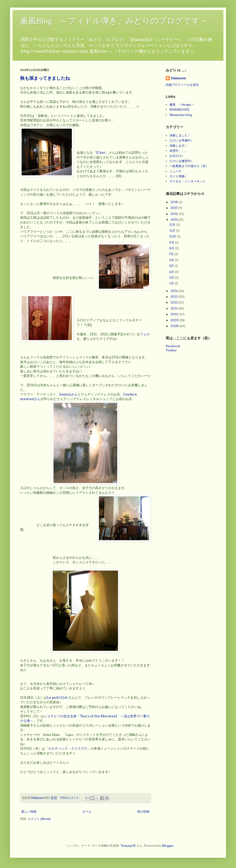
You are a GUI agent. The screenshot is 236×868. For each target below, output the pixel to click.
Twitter (171, 350)
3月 (172, 278)
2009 (175, 320)
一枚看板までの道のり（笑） (189, 166)
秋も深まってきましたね (45, 78)
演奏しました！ (180, 135)
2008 (175, 326)
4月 (172, 272)
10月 (173, 236)
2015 (174, 220)
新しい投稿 (29, 811)
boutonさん (68, 394)
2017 (174, 208)
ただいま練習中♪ (181, 161)
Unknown (178, 78)
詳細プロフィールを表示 (182, 85)
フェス (145, 334)
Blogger (168, 846)
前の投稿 (143, 811)
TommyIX (128, 846)
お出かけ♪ (176, 156)
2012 (174, 302)
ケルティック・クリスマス (68, 748)
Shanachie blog (181, 115)
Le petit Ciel (57, 697)
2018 (175, 202)
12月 (173, 225)
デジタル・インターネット (188, 181)
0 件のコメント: (70, 798)
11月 (173, 231)
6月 (172, 260)
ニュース (175, 171)
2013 (174, 297)
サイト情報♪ (178, 176)
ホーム (87, 811)
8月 (172, 248)
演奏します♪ (178, 146)
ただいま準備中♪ (181, 140)
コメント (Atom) (39, 819)
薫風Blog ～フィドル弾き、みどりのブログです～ (114, 21)
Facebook (173, 346)
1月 (172, 283)
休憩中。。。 (179, 151)
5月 (172, 266)
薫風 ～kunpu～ (182, 104)
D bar (101, 152)
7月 (172, 254)
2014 (174, 291)
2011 (174, 308)
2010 (175, 314)
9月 (172, 242)
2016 (175, 214)
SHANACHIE (179, 109)
